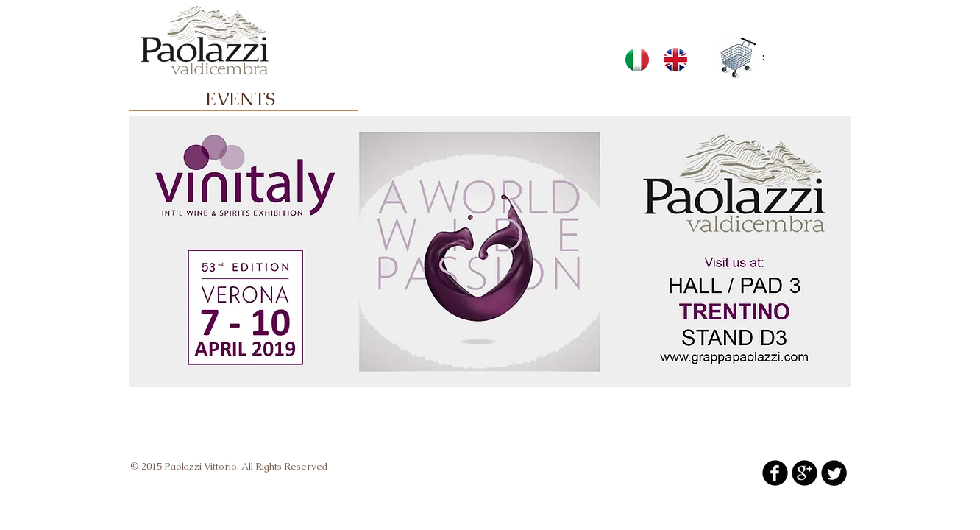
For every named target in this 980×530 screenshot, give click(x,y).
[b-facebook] (775, 473)
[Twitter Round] (834, 473)
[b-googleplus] (805, 473)
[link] (771, 57)
